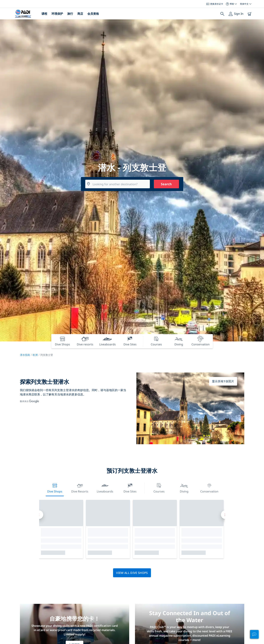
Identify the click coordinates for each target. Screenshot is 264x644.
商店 (80, 14)
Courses (159, 488)
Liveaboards (105, 488)
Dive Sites (130, 488)
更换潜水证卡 (215, 4)
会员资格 (93, 14)
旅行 (70, 14)
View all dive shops (132, 573)
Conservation (209, 488)
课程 (44, 14)
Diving (184, 488)
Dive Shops (55, 488)
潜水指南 (25, 355)
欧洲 (35, 355)
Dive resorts (80, 488)
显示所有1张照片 (223, 381)
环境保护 (57, 14)
